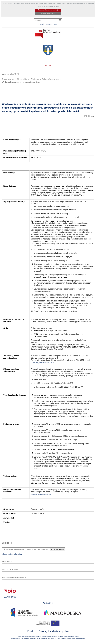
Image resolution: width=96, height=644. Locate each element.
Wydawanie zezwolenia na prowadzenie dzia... (21, 82)
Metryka (6, 562)
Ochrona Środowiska (50, 79)
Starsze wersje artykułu (13, 578)
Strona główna (8, 79)
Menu (48, 65)
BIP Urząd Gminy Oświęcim (28, 79)
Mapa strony (10, 597)
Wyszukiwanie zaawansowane (48, 24)
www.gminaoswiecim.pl (41, 494)
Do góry (48, 603)
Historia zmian (9, 570)
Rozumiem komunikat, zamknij (48, 10)
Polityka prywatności (48, 14)
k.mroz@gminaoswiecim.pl (42, 363)
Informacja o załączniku (12, 554)
